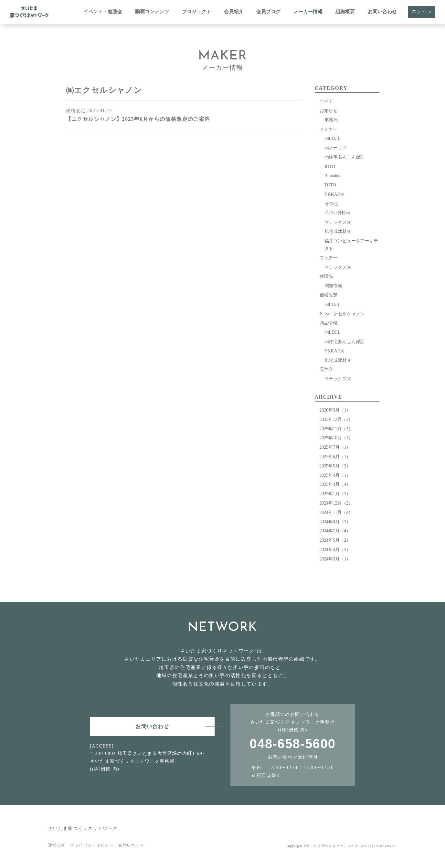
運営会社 (57, 845)
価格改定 (328, 295)
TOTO (330, 185)
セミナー (328, 129)
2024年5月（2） (335, 540)
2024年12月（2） (336, 503)
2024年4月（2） (335, 550)
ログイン (422, 12)
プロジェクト (196, 12)
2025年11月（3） (336, 429)
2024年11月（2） (336, 512)
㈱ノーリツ (336, 148)
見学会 (326, 369)
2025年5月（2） (335, 466)
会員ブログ (268, 12)
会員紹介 (234, 12)
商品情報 (328, 323)
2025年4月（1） (335, 475)
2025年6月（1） (335, 457)
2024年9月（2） (335, 522)
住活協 (326, 276)
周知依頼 (333, 286)
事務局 (331, 120)
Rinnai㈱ (333, 176)
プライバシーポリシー (92, 845)
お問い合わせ (382, 12)
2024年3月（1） (335, 559)
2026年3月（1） (335, 410)
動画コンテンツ (152, 12)
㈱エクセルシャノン (345, 314)
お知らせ (328, 111)
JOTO (330, 167)
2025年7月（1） (335, 447)
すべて (326, 101)
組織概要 (345, 12)
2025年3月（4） (335, 484)
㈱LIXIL (333, 138)
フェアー (328, 258)
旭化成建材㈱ (338, 231)
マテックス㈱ (338, 222)
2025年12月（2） (336, 419)
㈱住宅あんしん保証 (345, 157)
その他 (331, 204)
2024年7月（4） (335, 531)
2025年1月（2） (335, 494)
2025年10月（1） (336, 438)
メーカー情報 (308, 12)
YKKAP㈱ (334, 194)
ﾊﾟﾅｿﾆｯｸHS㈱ (337, 213)
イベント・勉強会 (103, 12)
